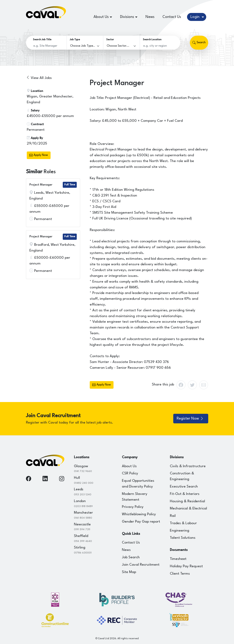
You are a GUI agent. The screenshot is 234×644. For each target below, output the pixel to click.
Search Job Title (42, 40)
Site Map (129, 572)
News (150, 17)
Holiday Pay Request (186, 566)
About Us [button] (101, 17)
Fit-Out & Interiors (185, 494)
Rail (173, 516)
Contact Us (172, 17)
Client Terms (180, 574)
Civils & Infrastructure (188, 466)
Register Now (190, 419)
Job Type (75, 40)
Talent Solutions (183, 538)
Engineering (180, 531)
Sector (110, 40)
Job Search (131, 557)
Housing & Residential (187, 501)
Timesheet (178, 559)
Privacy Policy (133, 507)
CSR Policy (130, 473)
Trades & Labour (183, 523)
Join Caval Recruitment (141, 565)
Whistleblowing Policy (139, 514)
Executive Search (184, 487)
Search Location (152, 40)
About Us (129, 466)
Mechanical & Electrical (188, 509)
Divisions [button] (127, 17)
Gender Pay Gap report (141, 522)
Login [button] (195, 17)
